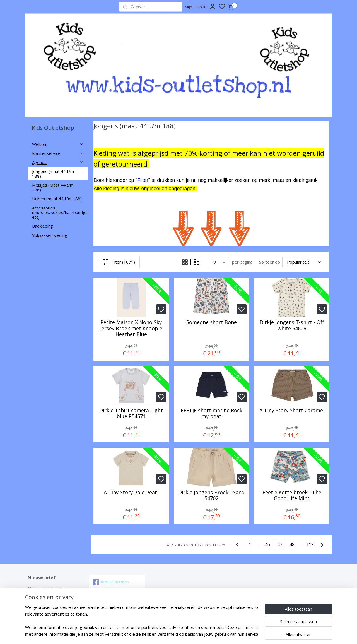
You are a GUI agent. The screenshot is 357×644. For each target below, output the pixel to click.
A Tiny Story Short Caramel (292, 411)
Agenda (58, 162)
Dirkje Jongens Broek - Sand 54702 (211, 495)
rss (210, 634)
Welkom (58, 144)
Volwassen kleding (50, 235)
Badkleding (43, 226)
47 (280, 544)
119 (310, 544)
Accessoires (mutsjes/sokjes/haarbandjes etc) (60, 212)
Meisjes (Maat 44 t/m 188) (53, 187)
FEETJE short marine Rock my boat (211, 413)
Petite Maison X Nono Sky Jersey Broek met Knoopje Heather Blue (131, 328)
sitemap (198, 634)
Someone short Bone (211, 322)
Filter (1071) (119, 262)
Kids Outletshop (111, 582)
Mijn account (200, 7)
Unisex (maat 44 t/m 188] (57, 199)
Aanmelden (43, 608)
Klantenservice (58, 153)
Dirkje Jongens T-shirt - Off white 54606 (292, 325)
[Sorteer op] (304, 262)
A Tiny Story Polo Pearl (131, 493)
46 (267, 544)
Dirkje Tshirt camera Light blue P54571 (131, 413)
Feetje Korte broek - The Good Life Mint (292, 495)
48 (292, 544)
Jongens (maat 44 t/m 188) (53, 174)
